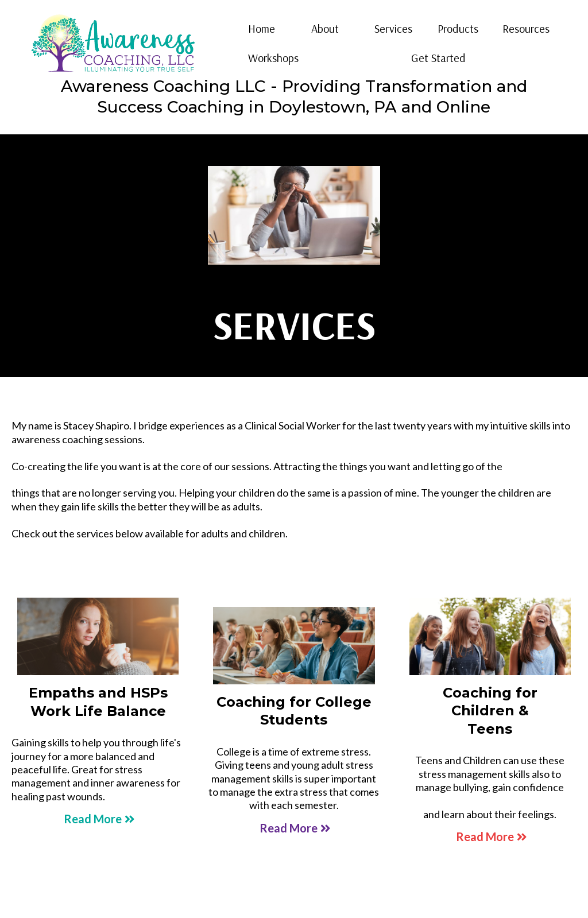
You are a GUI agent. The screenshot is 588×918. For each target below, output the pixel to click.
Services (393, 28)
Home (262, 28)
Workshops (273, 58)
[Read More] (98, 819)
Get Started (438, 58)
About (325, 28)
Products (458, 28)
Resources (526, 28)
